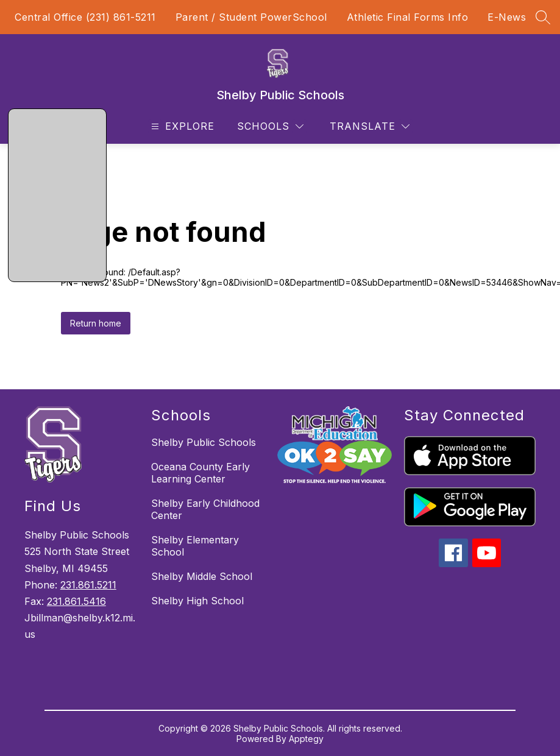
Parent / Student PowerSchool (251, 17)
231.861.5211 (88, 585)
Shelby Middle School (202, 576)
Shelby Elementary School (195, 546)
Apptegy (306, 739)
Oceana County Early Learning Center (200, 473)
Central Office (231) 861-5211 (85, 17)
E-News (507, 17)
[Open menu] (181, 126)
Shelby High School (197, 601)
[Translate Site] (370, 126)
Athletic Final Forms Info (408, 17)
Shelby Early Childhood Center (205, 509)
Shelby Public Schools (204, 442)
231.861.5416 (76, 601)
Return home (96, 323)
